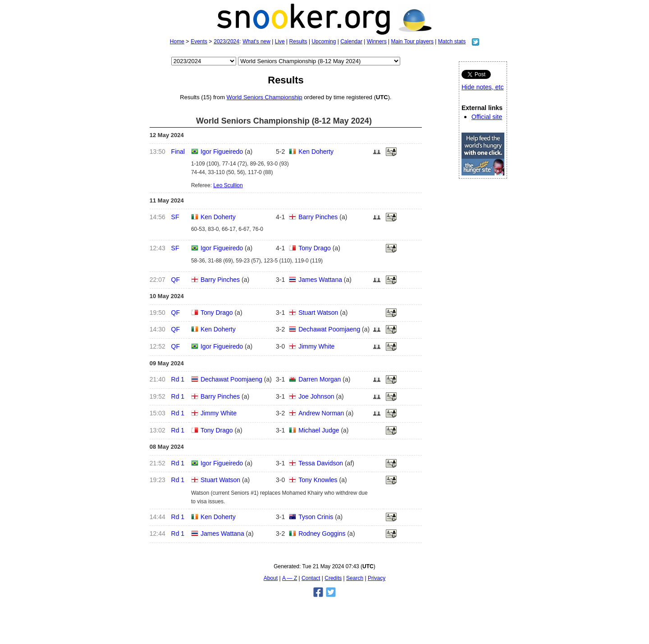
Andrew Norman (321, 413)
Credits (333, 578)
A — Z (290, 578)
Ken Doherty (316, 152)
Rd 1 (178, 379)
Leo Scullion (228, 185)
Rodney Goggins (322, 534)
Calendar (351, 41)
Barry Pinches (318, 217)
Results (298, 41)
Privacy (377, 578)
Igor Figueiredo (222, 152)
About (271, 578)
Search (355, 578)
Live (280, 41)
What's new (256, 41)
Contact (311, 578)
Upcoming (324, 41)
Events (199, 41)
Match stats (452, 41)
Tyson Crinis (316, 517)
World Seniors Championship (265, 97)
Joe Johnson (316, 396)
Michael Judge (319, 430)
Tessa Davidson (321, 463)
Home (177, 41)
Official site (487, 117)
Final (178, 152)
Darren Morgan (320, 379)
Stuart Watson (318, 313)
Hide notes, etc (482, 87)
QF (176, 280)
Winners (377, 41)
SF (175, 217)
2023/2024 (226, 41)
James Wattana (320, 280)
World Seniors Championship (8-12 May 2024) (284, 121)
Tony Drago (315, 248)
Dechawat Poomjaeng (329, 329)
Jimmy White (316, 346)
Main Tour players (413, 41)
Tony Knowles (318, 480)
